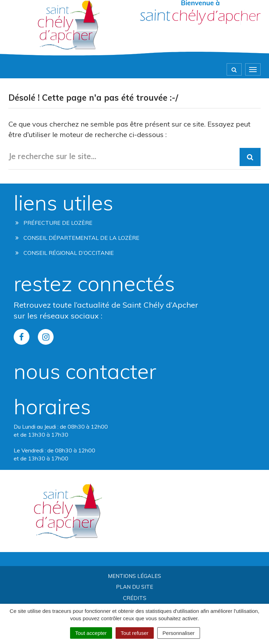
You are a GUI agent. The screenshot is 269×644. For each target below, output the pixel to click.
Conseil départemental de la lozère (77, 238)
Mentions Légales (134, 576)
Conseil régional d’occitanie (65, 253)
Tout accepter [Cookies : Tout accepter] (91, 633)
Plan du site (134, 587)
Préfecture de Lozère (54, 223)
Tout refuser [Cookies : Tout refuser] (135, 633)
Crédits (135, 598)
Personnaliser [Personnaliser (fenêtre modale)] (179, 633)
